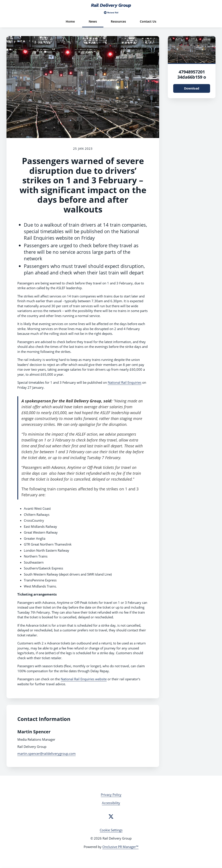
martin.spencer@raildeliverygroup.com (47, 753)
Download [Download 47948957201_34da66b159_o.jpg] (192, 88)
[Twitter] (111, 817)
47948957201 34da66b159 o (192, 74)
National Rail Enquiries (125, 382)
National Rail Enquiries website (84, 679)
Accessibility (111, 803)
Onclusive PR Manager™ (120, 847)
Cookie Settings (111, 830)
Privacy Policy (111, 795)
